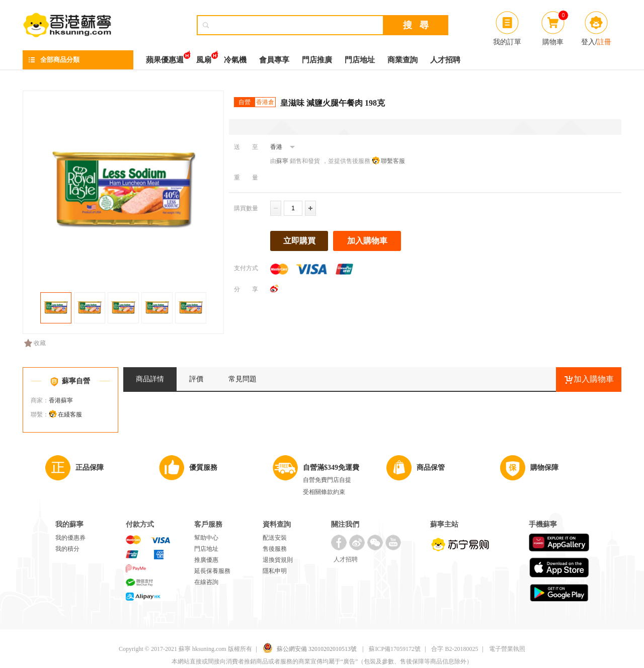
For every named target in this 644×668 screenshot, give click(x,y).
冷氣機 (235, 60)
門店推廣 (317, 60)
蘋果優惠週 (165, 57)
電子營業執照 (507, 649)
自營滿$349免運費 (331, 468)
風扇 (204, 57)
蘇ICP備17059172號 (395, 649)
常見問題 (243, 379)
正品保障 (90, 468)
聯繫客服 (393, 161)
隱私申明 (275, 571)
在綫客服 (70, 414)
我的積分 (67, 549)
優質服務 (203, 468)
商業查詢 (403, 60)
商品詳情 (150, 379)
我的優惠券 (70, 538)
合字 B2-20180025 (455, 649)
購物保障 (544, 468)
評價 (196, 379)
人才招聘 (445, 60)
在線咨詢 (206, 582)
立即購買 (299, 241)
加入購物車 (367, 241)
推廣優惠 (206, 560)
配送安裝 (275, 538)
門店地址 (360, 60)
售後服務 (275, 549)
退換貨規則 (278, 560)
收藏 (35, 343)
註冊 (604, 42)
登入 (588, 42)
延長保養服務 (212, 571)
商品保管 (431, 468)
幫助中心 (206, 538)
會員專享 (274, 60)
